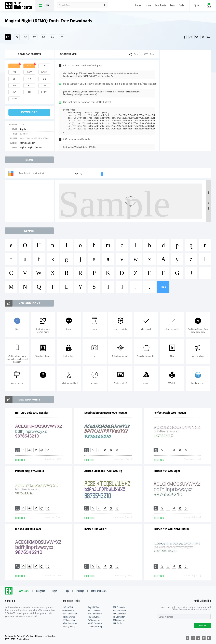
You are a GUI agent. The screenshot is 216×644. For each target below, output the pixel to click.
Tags (67, 591)
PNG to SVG (68, 607)
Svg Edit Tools (94, 607)
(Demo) (38, 148)
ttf (14, 66)
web (29, 66)
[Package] (44, 37)
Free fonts (20, 6)
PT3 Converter (94, 617)
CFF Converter (69, 620)
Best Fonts (160, 6)
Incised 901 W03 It (95, 529)
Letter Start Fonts (99, 591)
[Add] (8, 37)
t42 (14, 92)
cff (44, 86)
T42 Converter (94, 620)
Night (31, 148)
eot (14, 72)
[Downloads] (30, 450)
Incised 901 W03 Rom (28, 529)
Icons (149, 6)
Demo (172, 6)
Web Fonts (24, 591)
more (163, 287)
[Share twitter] (197, 37)
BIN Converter (69, 617)
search (105, 5)
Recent (139, 6)
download (29, 112)
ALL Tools (117, 623)
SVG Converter (94, 611)
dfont (44, 92)
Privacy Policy (69, 627)
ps (29, 86)
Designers (41, 591)
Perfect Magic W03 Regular (170, 413)
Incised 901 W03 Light (167, 471)
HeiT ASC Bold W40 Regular (32, 413)
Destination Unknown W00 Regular (106, 413)
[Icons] (53, 37)
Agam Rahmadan (27, 143)
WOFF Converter (70, 614)
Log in (196, 5)
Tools (182, 6)
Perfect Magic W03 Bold (30, 471)
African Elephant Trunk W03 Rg (103, 471)
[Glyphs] (35, 37)
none (14, 99)
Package (80, 591)
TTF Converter (119, 607)
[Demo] (26, 37)
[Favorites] (17, 37)
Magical (23, 148)
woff (29, 72)
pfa (29, 79)
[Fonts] (62, 37)
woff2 (44, 72)
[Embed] (42, 450)
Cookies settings (95, 627)
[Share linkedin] (209, 37)
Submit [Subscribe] (202, 625)
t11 (29, 92)
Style (55, 591)
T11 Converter (119, 620)
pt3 (14, 86)
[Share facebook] (184, 37)
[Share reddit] (191, 37)
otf (14, 79)
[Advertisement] (186, 101)
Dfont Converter (70, 623)
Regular (23, 129)
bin (44, 79)
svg (44, 66)
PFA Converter (119, 614)
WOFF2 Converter (96, 614)
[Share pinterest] (203, 37)
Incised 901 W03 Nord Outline (172, 529)
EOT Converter (119, 611)
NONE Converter (95, 623)
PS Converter (119, 617)
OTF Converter (69, 611)
